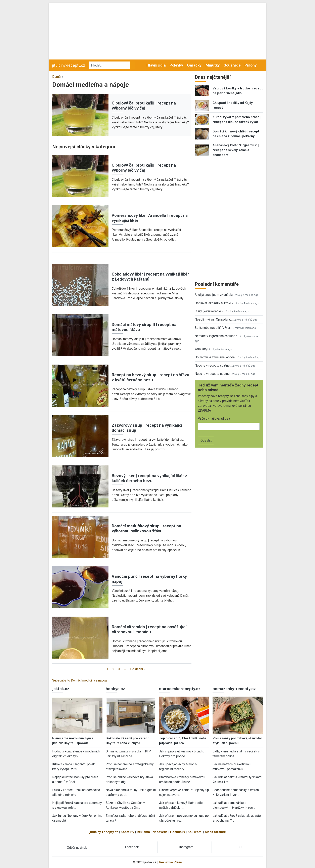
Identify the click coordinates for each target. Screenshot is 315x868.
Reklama (143, 832)
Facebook (132, 847)
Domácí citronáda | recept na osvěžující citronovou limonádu (149, 629)
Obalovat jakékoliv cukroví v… (215, 303)
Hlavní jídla (156, 65)
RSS (240, 847)
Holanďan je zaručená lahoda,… (216, 357)
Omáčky (194, 65)
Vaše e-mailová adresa (214, 419)
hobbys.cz (115, 689)
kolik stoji (201, 349)
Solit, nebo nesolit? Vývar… (213, 328)
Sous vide (232, 65)
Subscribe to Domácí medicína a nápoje (80, 680)
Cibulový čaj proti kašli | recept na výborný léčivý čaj (144, 106)
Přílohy (251, 65)
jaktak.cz (61, 689)
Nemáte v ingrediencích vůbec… (217, 336)
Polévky (176, 65)
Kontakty (127, 832)
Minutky (213, 65)
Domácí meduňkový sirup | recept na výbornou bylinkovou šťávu (146, 528)
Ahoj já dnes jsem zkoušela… (215, 295)
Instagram (186, 847)
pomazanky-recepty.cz (234, 689)
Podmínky (178, 832)
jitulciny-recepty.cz (69, 65)
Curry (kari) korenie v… (210, 311)
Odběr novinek (77, 848)
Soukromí (195, 832)
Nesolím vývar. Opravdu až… (214, 319)
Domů (56, 77)
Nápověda (160, 832)
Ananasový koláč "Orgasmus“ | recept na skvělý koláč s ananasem (236, 150)
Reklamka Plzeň (171, 862)
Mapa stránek (215, 832)
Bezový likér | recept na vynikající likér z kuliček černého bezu (149, 478)
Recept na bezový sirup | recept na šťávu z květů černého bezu (150, 377)
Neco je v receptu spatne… (213, 365)
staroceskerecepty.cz (180, 689)
